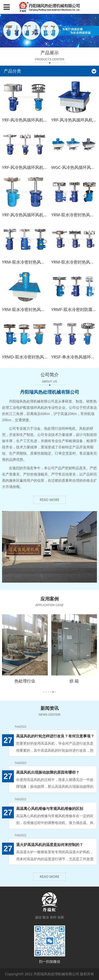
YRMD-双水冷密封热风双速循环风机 (35, 357)
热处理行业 (25, 681)
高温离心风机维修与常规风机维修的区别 (50, 808)
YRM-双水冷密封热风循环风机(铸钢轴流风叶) (44, 262)
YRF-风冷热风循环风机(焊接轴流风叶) (36, 167)
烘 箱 (74, 681)
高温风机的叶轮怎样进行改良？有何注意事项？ (55, 736)
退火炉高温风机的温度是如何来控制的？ (50, 844)
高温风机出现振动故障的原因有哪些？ (48, 772)
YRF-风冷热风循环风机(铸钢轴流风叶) (36, 215)
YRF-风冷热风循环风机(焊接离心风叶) (36, 120)
